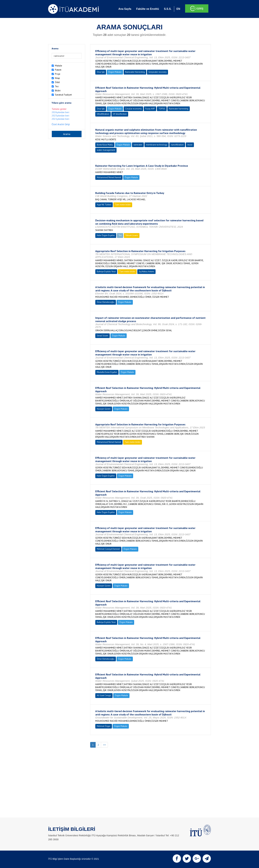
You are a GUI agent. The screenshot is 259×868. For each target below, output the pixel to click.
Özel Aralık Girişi (61, 124)
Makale (59, 66)
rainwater (138, 145)
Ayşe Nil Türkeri (104, 205)
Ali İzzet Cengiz (104, 695)
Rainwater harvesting (179, 109)
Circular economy (133, 109)
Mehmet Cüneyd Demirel (108, 549)
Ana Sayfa (125, 9)
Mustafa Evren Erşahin (107, 372)
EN (178, 9)
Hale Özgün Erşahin (106, 235)
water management (106, 150)
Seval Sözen (103, 336)
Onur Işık (101, 72)
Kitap (57, 78)
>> (104, 745)
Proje (58, 74)
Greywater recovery (157, 72)
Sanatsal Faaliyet (63, 95)
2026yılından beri (60, 112)
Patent (58, 70)
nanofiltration (177, 145)
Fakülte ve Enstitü (148, 9)
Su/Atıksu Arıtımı (146, 272)
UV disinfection (120, 114)
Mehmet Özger (104, 726)
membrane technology (157, 145)
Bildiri (58, 90)
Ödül (57, 82)
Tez (57, 86)
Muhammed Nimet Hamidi (109, 177)
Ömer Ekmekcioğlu (106, 302)
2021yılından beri (60, 119)
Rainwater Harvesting (135, 72)
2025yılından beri (60, 116)
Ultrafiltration (103, 114)
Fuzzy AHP (150, 109)
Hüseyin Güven (104, 409)
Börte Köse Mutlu (105, 145)
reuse (190, 145)
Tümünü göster (59, 109)
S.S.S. (168, 9)
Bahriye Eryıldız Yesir (106, 272)
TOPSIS (162, 109)
